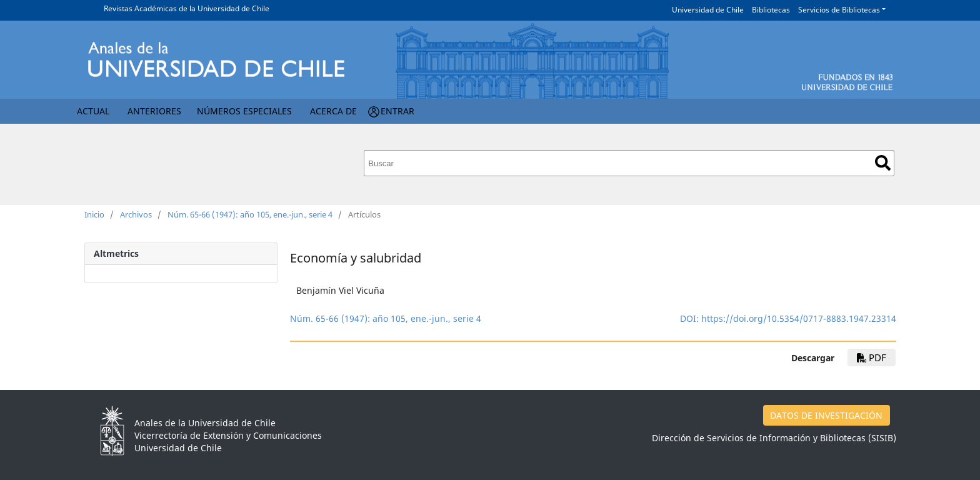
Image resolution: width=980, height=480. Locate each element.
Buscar (883, 163)
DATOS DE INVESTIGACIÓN (826, 415)
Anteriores (154, 111)
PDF (872, 357)
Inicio (94, 214)
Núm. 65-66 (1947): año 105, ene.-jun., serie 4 (250, 214)
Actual (93, 111)
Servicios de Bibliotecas (839, 10)
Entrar (397, 111)
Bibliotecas (771, 10)
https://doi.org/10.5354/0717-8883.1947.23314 (799, 318)
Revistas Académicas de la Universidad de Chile (187, 8)
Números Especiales (244, 111)
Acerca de (333, 111)
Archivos (136, 214)
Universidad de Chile (708, 10)
